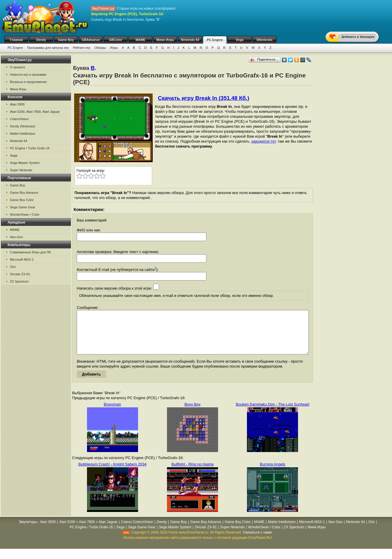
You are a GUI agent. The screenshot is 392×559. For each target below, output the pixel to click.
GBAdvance (91, 40)
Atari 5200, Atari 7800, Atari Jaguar (35, 112)
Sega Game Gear (22, 207)
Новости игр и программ (28, 75)
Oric (13, 267)
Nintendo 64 (190, 40)
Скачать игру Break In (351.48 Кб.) (204, 98)
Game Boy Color (22, 200)
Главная (16, 40)
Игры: (114, 48)
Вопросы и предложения (28, 82)
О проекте (18, 67)
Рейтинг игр (81, 48)
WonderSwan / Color (25, 214)
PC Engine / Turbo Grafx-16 (30, 148)
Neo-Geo (16, 237)
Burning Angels (272, 473)
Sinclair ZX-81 (20, 274)
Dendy (41, 40)
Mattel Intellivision (23, 134)
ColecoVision (19, 119)
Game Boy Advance (24, 193)
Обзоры (100, 48)
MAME (140, 40)
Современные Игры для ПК (30, 252)
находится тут (263, 141)
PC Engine (215, 40)
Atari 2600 (17, 104)
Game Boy (66, 40)
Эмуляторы (28, 531)
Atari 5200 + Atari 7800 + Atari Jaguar (88, 531)
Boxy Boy (192, 413)
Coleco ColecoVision (137, 531)
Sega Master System (25, 163)
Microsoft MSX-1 (22, 259)
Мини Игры (165, 40)
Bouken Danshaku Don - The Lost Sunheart (273, 413)
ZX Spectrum (19, 281)
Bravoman (113, 413)
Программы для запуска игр (48, 48)
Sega (240, 40)
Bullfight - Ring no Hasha (193, 473)
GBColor (115, 40)
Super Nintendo (21, 170)
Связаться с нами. (258, 541)
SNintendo (265, 40)
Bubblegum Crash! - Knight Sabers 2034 (112, 473)
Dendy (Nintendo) (22, 126)
